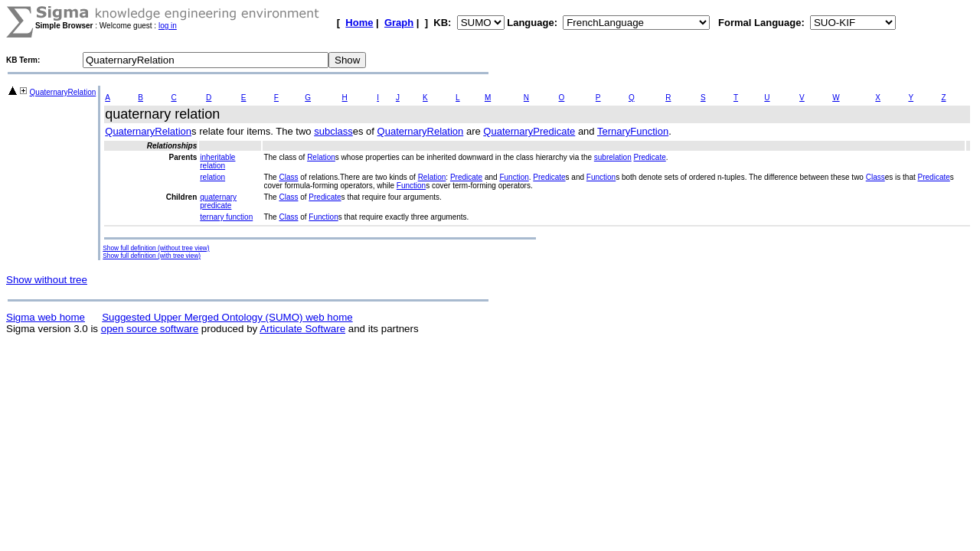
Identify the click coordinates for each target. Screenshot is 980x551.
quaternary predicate (218, 201)
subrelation (613, 157)
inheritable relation (217, 161)
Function (514, 177)
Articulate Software (302, 329)
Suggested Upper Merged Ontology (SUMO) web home (227, 317)
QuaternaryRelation (63, 92)
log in (168, 26)
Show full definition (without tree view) (156, 248)
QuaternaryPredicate (529, 131)
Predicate (650, 157)
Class (288, 177)
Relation (321, 157)
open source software (150, 329)
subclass (333, 131)
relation (212, 177)
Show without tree (47, 280)
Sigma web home (46, 317)
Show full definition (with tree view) (152, 256)
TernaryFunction (633, 131)
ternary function (226, 217)
